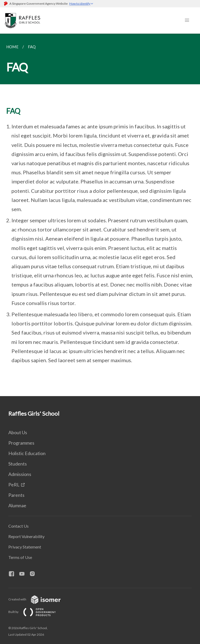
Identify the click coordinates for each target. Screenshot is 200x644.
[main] (100, 215)
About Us (18, 432)
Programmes (21, 443)
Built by (36, 612)
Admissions (20, 474)
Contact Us (18, 526)
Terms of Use (20, 557)
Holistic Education (27, 453)
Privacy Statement (25, 547)
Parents (16, 495)
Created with (39, 599)
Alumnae (17, 505)
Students (18, 464)
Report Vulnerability (26, 536)
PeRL (14, 485)
